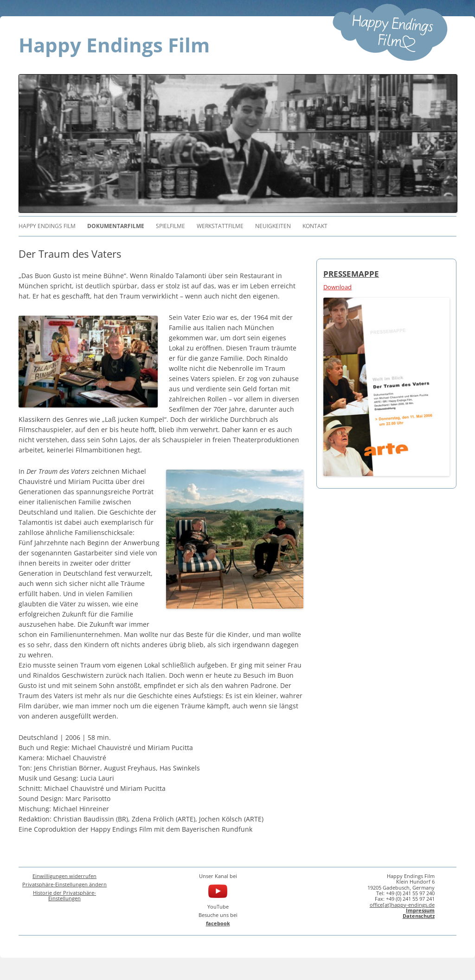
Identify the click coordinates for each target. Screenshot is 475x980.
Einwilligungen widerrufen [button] (64, 876)
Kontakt (315, 226)
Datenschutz (419, 916)
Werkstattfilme (220, 226)
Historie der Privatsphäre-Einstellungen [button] (64, 895)
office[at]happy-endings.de (402, 905)
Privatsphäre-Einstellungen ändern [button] (64, 884)
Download (337, 287)
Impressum (420, 910)
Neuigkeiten (273, 226)
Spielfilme (170, 226)
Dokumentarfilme (116, 226)
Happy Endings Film (114, 45)
